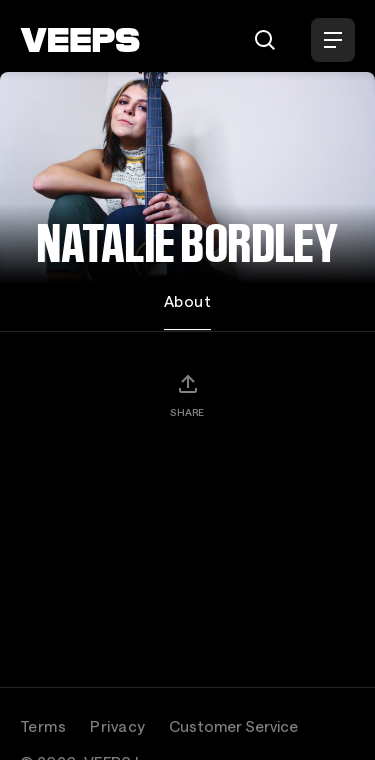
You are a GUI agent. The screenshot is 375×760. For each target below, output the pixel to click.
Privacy (117, 726)
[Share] (187, 395)
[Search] (265, 40)
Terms (43, 726)
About (187, 301)
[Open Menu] (333, 40)
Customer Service (233, 726)
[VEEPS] (80, 40)
